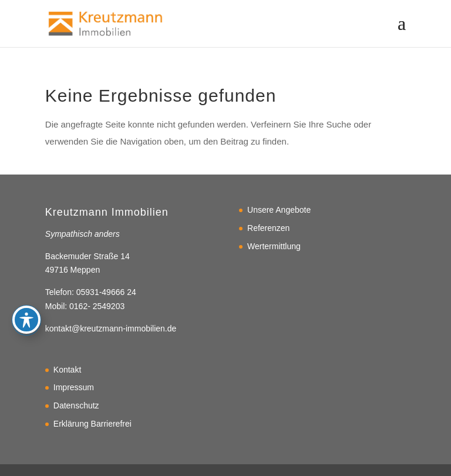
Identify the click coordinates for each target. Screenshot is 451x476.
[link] (105, 23)
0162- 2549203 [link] (97, 306)
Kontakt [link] (67, 370)
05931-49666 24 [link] (106, 292)
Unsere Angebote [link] (279, 210)
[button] (402, 31)
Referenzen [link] (268, 228)
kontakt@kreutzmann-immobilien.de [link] (111, 328)
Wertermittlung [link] (274, 246)
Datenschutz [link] (76, 405)
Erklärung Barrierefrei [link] (92, 424)
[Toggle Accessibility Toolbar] (26, 289)
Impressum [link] (74, 387)
